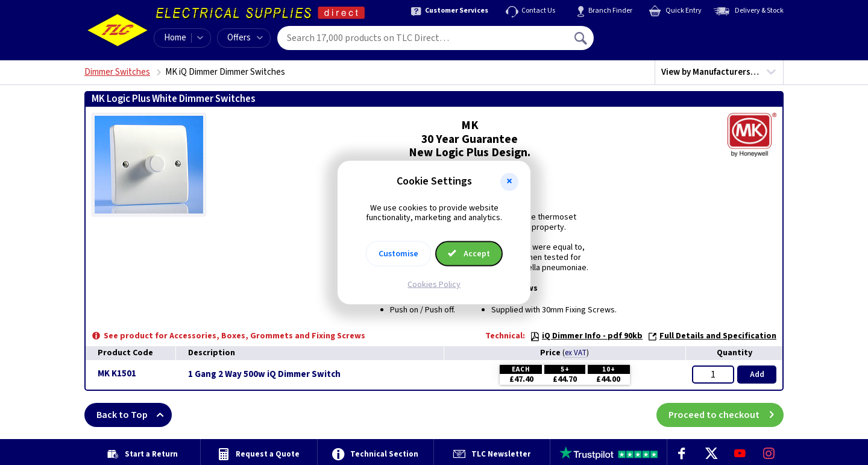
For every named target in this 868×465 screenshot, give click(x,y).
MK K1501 (117, 374)
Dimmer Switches (117, 72)
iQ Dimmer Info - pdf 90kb (586, 336)
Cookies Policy (434, 285)
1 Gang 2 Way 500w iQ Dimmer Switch (264, 375)
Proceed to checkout (726, 415)
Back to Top (134, 415)
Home (175, 38)
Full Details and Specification (712, 336)
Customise (398, 254)
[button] (509, 182)
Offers (245, 38)
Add (757, 375)
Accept (469, 254)
